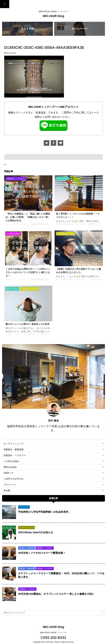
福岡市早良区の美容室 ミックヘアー (53, 633)
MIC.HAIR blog (54, 16)
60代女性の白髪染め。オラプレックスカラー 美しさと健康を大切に (56, 594)
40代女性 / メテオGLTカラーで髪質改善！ (42, 553)
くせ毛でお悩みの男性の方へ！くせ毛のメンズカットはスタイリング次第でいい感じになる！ (28, 272)
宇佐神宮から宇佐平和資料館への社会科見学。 (44, 512)
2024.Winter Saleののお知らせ (36, 532)
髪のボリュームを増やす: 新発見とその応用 (27, 324)
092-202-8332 (53, 637)
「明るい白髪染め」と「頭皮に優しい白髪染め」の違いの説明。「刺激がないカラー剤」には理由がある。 (28, 217)
